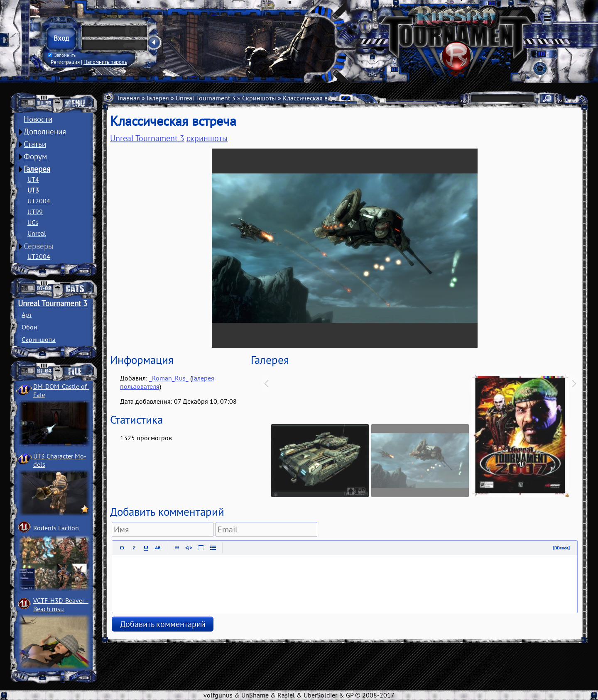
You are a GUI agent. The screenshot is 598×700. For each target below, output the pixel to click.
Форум (35, 156)
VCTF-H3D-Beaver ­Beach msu (61, 605)
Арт (27, 315)
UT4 (33, 179)
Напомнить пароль (105, 62)
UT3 (33, 190)
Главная (129, 98)
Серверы (39, 246)
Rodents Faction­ (56, 528)
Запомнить (62, 55)
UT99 (35, 212)
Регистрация (65, 62)
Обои (29, 327)
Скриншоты (39, 339)
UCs (33, 222)
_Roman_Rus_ (169, 378)
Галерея (37, 169)
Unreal (37, 233)
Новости (38, 119)
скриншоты (207, 138)
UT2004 (39, 201)
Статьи (35, 144)
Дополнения (45, 132)
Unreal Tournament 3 (53, 303)
